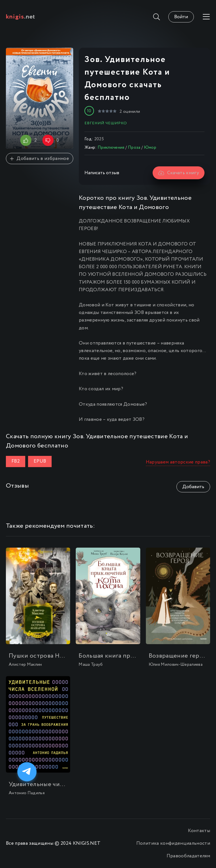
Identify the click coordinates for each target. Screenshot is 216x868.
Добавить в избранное (40, 159)
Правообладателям (188, 856)
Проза (134, 148)
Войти (181, 17)
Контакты (199, 831)
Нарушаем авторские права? (178, 462)
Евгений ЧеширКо (106, 123)
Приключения (111, 148)
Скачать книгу (179, 173)
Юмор (150, 148)
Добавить (193, 487)
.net (21, 17)
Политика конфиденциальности (173, 843)
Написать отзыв (102, 173)
